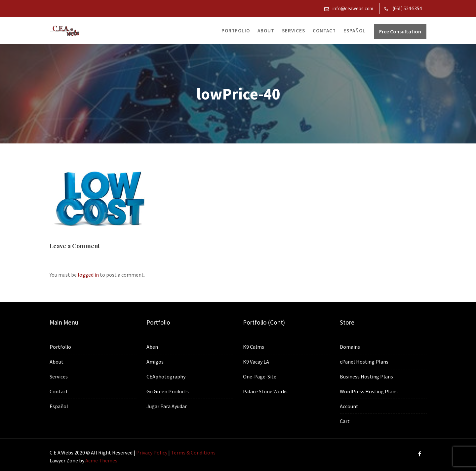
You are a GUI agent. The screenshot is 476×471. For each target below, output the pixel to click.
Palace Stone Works (265, 391)
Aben (153, 347)
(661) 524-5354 (407, 8)
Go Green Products (168, 391)
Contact (324, 31)
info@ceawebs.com (353, 8)
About (266, 31)
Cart (345, 421)
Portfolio (236, 31)
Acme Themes (101, 460)
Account (349, 406)
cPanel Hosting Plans (364, 362)
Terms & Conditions (193, 452)
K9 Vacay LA (256, 362)
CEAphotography (166, 376)
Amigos (155, 362)
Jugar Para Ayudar (167, 406)
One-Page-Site (260, 376)
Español (355, 31)
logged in (88, 275)
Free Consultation (400, 31)
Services (294, 31)
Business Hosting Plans (366, 376)
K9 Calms (254, 347)
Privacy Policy (152, 452)
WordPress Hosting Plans (369, 391)
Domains (350, 347)
